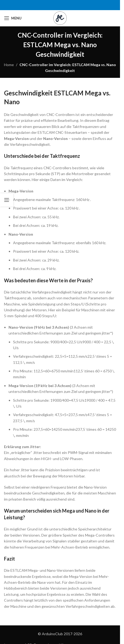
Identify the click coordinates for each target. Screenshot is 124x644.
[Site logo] (60, 18)
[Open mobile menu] (13, 18)
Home (9, 65)
